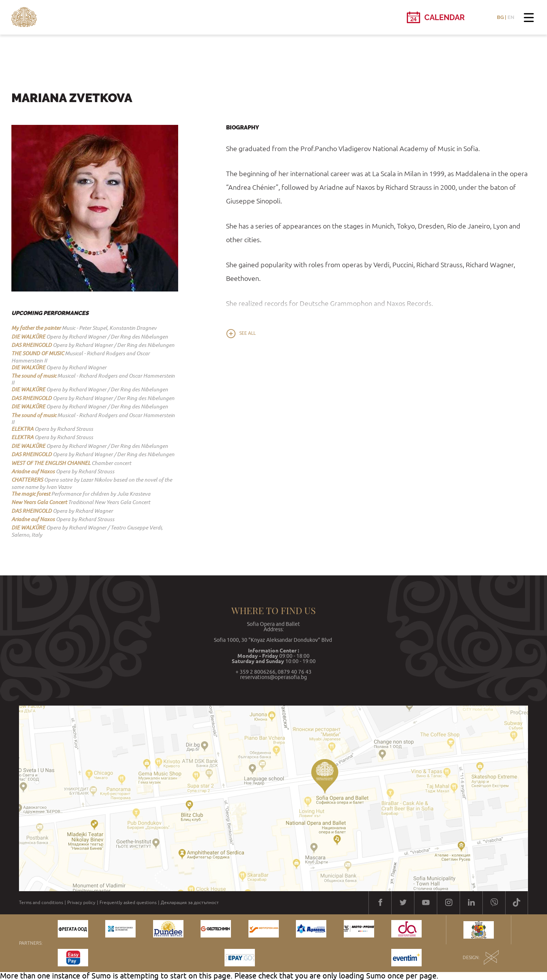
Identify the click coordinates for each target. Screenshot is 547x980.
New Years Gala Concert (39, 502)
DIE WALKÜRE (28, 337)
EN (511, 17)
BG (500, 17)
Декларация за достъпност (190, 903)
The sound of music (34, 376)
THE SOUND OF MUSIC (38, 353)
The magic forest (31, 494)
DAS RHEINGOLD (32, 345)
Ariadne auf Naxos (33, 471)
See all (247, 333)
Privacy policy (81, 903)
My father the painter (36, 328)
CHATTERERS (27, 480)
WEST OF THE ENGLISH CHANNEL (51, 463)
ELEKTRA (22, 429)
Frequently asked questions (128, 903)
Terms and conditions (41, 903)
